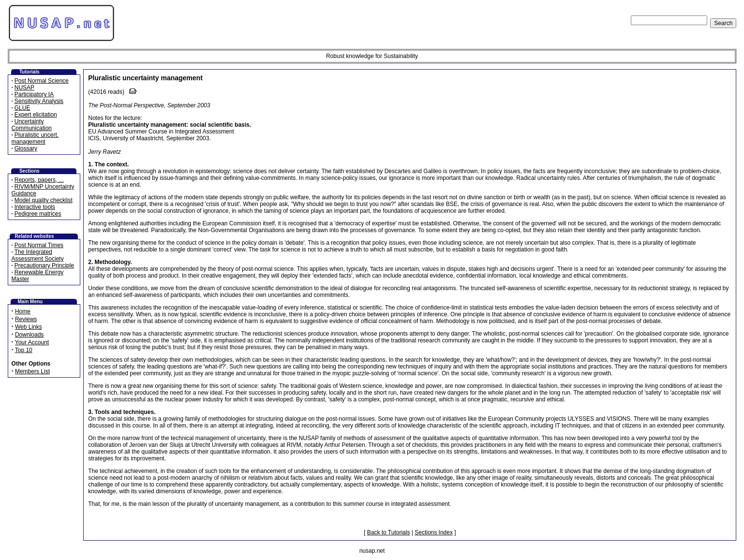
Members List (32, 371)
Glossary (26, 148)
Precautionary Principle (44, 265)
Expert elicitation (36, 115)
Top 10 (24, 350)
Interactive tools (35, 207)
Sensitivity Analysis (39, 101)
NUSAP (24, 88)
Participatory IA (34, 94)
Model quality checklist (44, 200)
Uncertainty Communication (32, 125)
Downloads (29, 335)
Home (23, 311)
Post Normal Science (42, 81)
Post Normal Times (39, 245)
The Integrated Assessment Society (38, 255)
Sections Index (434, 532)
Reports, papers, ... (39, 180)
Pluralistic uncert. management (35, 138)
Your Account (32, 342)
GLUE (22, 108)
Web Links (29, 327)
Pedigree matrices (38, 214)
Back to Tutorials (389, 532)
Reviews (26, 319)
